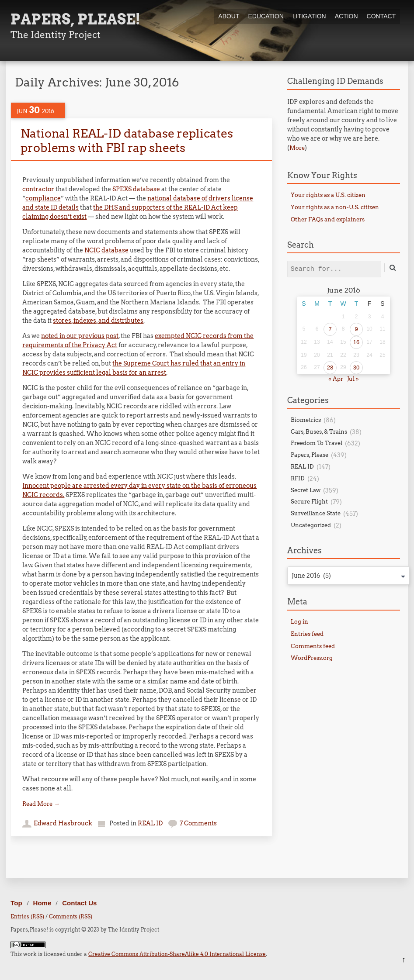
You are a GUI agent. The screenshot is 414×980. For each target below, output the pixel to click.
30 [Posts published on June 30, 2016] (356, 367)
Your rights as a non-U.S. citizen (335, 207)
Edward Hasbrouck (63, 823)
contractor (38, 189)
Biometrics (306, 420)
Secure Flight (309, 502)
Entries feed (307, 634)
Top (16, 903)
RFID (298, 478)
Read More (41, 804)
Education (266, 16)
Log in (299, 622)
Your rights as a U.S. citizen (328, 195)
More (297, 148)
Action (346, 16)
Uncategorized (311, 525)
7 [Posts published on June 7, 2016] (330, 329)
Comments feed (313, 646)
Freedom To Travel (317, 443)
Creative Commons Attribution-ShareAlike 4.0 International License (177, 954)
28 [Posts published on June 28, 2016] (330, 367)
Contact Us (79, 903)
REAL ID (150, 823)
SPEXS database (136, 189)
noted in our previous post (80, 336)
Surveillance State (316, 513)
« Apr (336, 379)
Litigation (309, 16)
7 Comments (198, 823)
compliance (43, 198)
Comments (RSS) (71, 916)
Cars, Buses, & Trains (319, 432)
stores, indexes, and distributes (98, 321)
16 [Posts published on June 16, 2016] (356, 342)
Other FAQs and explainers (328, 219)
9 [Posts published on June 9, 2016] (356, 329)
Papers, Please (310, 455)
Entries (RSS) (27, 916)
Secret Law (306, 490)
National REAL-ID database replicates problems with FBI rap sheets (127, 140)
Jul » (353, 379)
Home (42, 903)
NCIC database (106, 250)
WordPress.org (312, 658)
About (229, 16)
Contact (381, 16)
